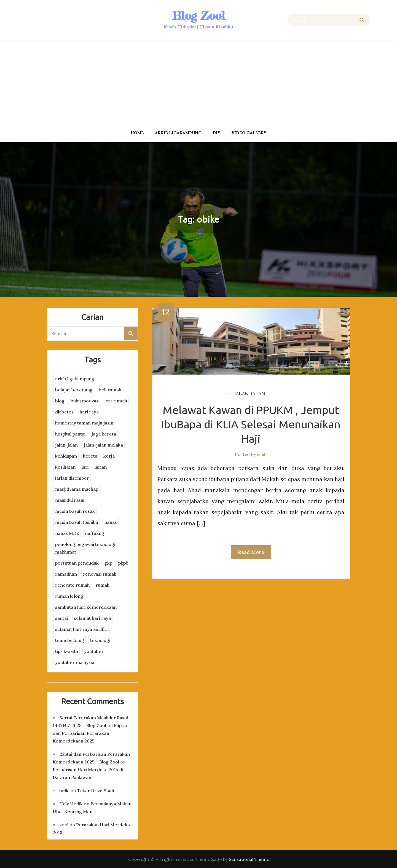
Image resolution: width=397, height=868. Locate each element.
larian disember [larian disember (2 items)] (72, 478)
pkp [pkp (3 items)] (108, 563)
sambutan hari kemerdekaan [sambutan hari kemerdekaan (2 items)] (86, 607)
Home (137, 133)
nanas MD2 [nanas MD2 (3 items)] (67, 533)
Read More (251, 552)
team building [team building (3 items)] (70, 640)
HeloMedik (71, 804)
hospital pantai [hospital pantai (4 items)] (70, 434)
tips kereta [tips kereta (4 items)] (67, 651)
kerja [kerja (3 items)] (109, 456)
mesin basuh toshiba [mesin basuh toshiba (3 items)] (77, 522)
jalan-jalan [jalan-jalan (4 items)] (66, 445)
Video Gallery (249, 133)
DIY (216, 133)
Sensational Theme (249, 859)
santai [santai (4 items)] (61, 618)
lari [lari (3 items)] (85, 467)
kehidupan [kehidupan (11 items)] (66, 456)
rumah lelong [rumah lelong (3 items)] (69, 596)
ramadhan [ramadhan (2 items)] (66, 574)
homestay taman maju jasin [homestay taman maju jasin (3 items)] (84, 423)
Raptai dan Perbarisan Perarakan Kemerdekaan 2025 (90, 733)
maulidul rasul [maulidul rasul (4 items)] (70, 500)
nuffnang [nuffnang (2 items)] (95, 533)
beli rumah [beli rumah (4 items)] (110, 390)
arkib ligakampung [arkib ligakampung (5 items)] (75, 379)
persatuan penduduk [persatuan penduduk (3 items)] (77, 563)
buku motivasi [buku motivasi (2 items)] (85, 401)
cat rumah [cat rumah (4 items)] (116, 401)
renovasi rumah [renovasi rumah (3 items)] (100, 574)
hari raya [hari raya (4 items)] (89, 412)
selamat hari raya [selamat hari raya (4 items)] (92, 618)
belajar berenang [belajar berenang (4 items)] (74, 390)
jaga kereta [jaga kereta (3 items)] (104, 434)
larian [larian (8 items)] (101, 467)
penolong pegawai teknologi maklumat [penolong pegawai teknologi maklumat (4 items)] (85, 548)
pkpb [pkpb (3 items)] (123, 563)
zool (261, 455)
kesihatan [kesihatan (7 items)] (65, 467)
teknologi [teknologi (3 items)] (100, 640)
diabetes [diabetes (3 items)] (64, 412)
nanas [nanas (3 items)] (111, 522)
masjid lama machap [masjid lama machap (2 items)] (77, 489)
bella (64, 790)
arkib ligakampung (178, 133)
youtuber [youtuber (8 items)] (94, 651)
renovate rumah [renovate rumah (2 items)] (72, 585)
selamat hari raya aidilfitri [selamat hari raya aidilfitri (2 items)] (82, 629)
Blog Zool (198, 16)
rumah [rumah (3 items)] (103, 585)
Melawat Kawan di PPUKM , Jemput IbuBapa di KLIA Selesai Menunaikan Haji (251, 424)
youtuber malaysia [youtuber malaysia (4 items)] (75, 662)
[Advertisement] (198, 84)
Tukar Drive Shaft (96, 790)
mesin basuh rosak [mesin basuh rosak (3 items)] (75, 511)
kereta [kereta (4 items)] (90, 456)
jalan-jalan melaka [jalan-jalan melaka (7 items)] (103, 445)
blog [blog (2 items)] (60, 401)
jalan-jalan (250, 393)
